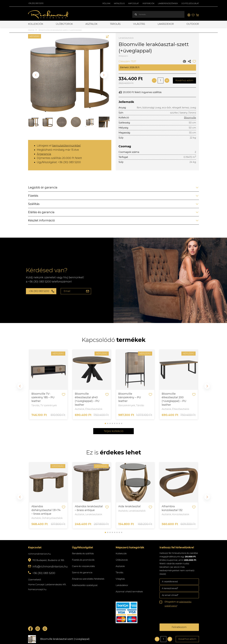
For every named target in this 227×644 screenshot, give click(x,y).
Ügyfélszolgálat (190, 3)
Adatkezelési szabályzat (85, 585)
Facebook (30, 629)
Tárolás (115, 24)
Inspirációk (148, 3)
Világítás (139, 24)
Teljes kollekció (114, 431)
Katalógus (119, 3)
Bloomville (190, 118)
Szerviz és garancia (82, 572)
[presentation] (182, 616)
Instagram (38, 629)
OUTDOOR (193, 24)
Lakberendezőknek (168, 3)
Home (31, 30)
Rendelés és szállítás (83, 553)
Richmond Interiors (48, 14)
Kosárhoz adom (184, 80)
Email (67, 291)
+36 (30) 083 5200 (36, 3)
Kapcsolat (134, 3)
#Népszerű (123, 56)
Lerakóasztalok (126, 38)
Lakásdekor (166, 24)
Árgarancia (44, 154)
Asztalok (91, 24)
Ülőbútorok (64, 24)
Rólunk (106, 3)
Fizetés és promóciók (83, 560)
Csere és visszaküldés (83, 566)
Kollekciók (36, 24)
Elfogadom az (178, 604)
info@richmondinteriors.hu (50, 567)
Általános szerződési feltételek (88, 579)
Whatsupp (45, 629)
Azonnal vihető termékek (129, 592)
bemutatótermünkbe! (67, 146)
